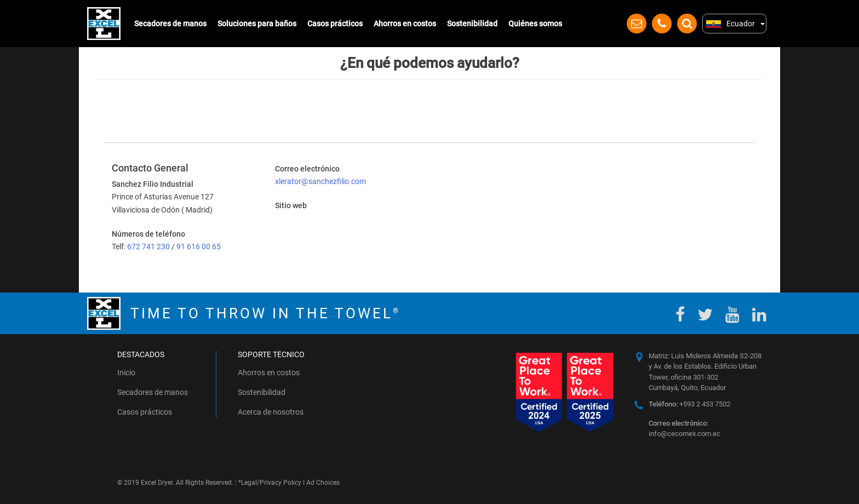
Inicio (126, 373)
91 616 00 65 (199, 247)
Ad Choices (323, 483)
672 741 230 (149, 247)
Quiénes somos (535, 24)
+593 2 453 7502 (689, 404)
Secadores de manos (170, 24)
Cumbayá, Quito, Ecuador (687, 388)
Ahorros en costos (405, 24)
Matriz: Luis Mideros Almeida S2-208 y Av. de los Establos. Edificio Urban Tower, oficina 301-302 (705, 366)
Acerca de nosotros (271, 412)
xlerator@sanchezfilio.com (320, 181)
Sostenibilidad (472, 24)
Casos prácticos (335, 24)
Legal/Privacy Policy (271, 483)
